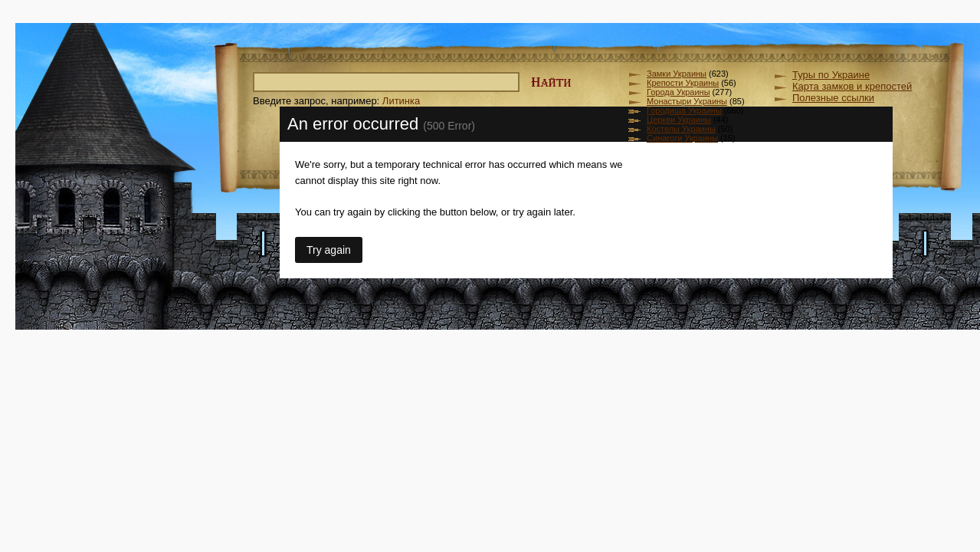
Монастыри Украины (687, 101)
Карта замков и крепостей (852, 86)
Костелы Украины (681, 129)
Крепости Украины (683, 83)
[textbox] (386, 82)
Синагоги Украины (682, 138)
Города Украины (678, 92)
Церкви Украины (679, 120)
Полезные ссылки (833, 98)
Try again (329, 250)
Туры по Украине (831, 75)
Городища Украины (684, 110)
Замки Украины (677, 74)
